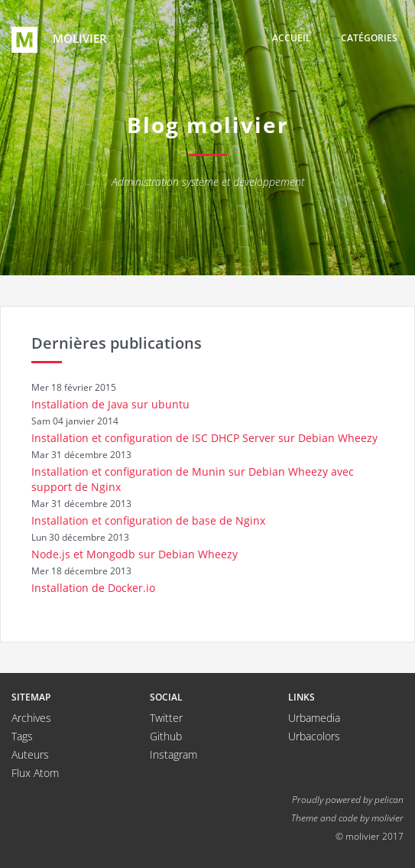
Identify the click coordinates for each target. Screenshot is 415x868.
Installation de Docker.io (93, 588)
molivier (59, 40)
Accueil (292, 38)
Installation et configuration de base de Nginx (148, 520)
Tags (22, 736)
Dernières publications (117, 343)
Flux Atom (35, 773)
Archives (31, 718)
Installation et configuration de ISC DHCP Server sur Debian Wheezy (204, 438)
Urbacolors (314, 736)
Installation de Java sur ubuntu (110, 404)
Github (166, 736)
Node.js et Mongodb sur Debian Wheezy (135, 554)
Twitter (166, 718)
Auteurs (30, 754)
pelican (389, 799)
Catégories (369, 38)
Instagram (173, 754)
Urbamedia (314, 718)
